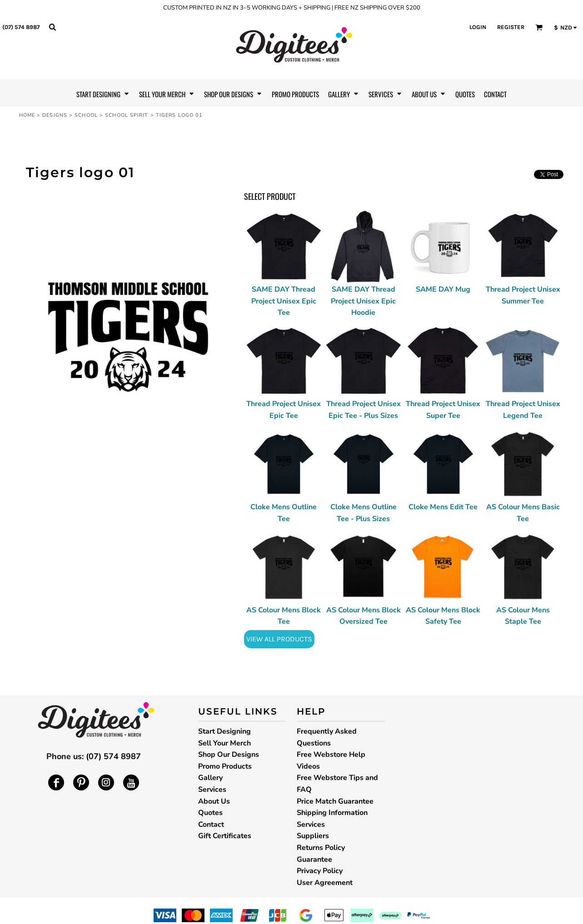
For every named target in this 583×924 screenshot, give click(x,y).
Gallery (210, 778)
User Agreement (325, 883)
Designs (55, 115)
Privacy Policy (320, 871)
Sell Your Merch (224, 743)
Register (511, 27)
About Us (214, 801)
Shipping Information (332, 813)
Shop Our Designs (229, 755)
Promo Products (225, 766)
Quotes (210, 813)
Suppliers (313, 836)
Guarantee (314, 859)
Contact (211, 825)
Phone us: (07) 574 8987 (94, 756)
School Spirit (127, 115)
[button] (52, 27)
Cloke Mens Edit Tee (443, 507)
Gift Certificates (225, 836)
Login (478, 27)
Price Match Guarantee (335, 801)
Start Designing (224, 731)
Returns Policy (321, 848)
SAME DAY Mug (443, 289)
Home (27, 115)
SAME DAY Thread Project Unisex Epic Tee (284, 301)
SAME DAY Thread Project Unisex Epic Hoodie (363, 301)
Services (212, 790)
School (86, 115)
